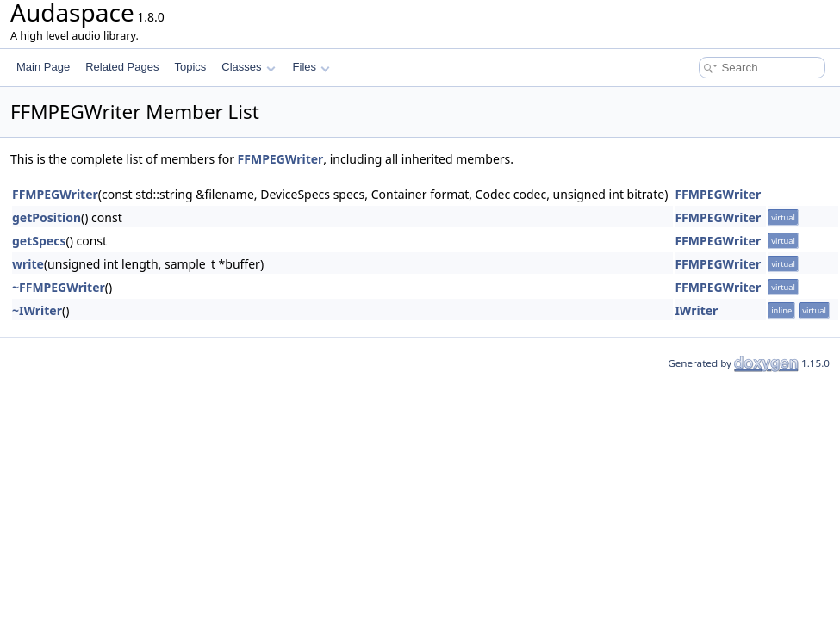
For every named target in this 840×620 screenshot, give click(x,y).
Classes (248, 67)
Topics (190, 67)
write (28, 264)
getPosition (47, 217)
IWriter (696, 310)
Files (311, 67)
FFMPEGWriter (281, 159)
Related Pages (122, 67)
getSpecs (39, 241)
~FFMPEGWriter (59, 287)
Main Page (43, 67)
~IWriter (37, 310)
